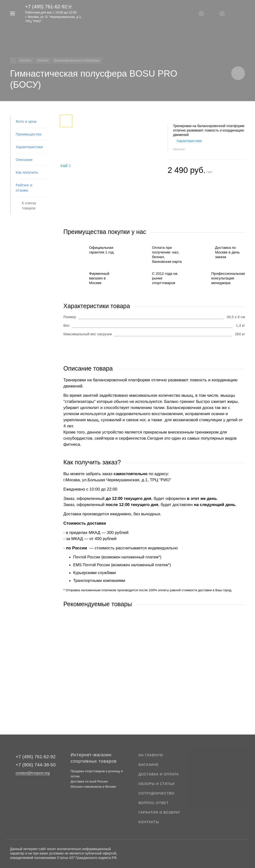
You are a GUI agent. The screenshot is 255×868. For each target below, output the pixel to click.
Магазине (149, 765)
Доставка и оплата (159, 774)
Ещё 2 (66, 166)
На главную (151, 755)
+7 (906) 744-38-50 (36, 765)
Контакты (149, 822)
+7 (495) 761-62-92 (46, 7)
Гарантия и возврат (159, 812)
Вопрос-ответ (154, 803)
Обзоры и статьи (156, 784)
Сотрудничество (156, 793)
